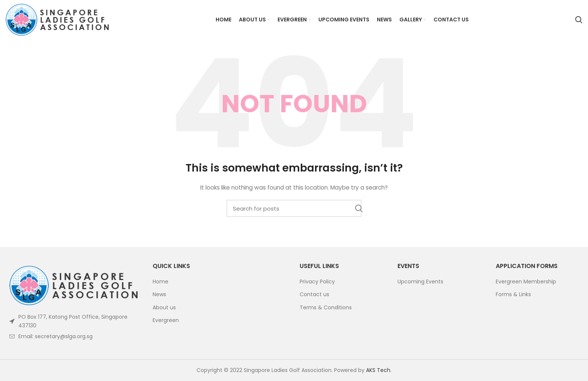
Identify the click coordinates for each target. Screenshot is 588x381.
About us (164, 308)
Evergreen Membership (526, 282)
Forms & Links (513, 294)
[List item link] (73, 336)
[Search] (579, 20)
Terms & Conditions (326, 308)
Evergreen (166, 320)
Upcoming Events (420, 282)
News (159, 294)
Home (160, 282)
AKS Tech (378, 370)
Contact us (314, 294)
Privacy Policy (317, 282)
